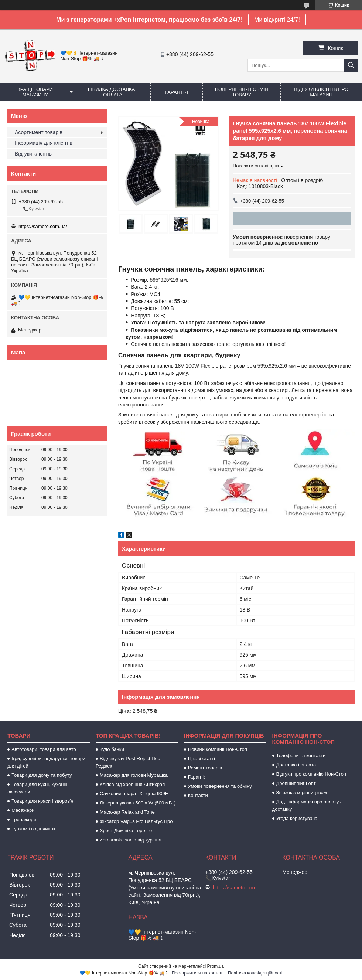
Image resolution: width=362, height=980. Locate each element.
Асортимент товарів (39, 132)
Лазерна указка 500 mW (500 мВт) (138, 803)
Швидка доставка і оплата (113, 92)
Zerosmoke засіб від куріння (131, 840)
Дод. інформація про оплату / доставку (307, 805)
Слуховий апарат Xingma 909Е (134, 794)
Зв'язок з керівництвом (302, 792)
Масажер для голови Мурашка (134, 775)
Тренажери (24, 819)
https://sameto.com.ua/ (43, 226)
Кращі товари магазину (35, 92)
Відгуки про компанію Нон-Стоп (311, 774)
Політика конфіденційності (255, 973)
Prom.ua (216, 966)
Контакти (198, 795)
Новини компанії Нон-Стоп (218, 749)
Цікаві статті (202, 758)
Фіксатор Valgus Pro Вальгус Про (136, 821)
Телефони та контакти (301, 756)
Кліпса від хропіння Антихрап (132, 784)
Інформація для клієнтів (44, 143)
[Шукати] (351, 65)
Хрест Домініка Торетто (126, 831)
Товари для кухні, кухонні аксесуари (37, 788)
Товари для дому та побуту (42, 775)
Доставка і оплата (296, 765)
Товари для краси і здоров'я (42, 801)
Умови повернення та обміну (220, 786)
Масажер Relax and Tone (127, 812)
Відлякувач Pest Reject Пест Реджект (129, 762)
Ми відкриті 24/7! (277, 20)
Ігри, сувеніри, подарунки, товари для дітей (46, 762)
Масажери (23, 810)
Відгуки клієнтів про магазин (321, 92)
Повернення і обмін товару (242, 92)
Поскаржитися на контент (198, 973)
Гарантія (177, 92)
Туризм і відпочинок (33, 829)
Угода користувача (297, 818)
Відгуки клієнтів (33, 154)
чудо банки (112, 749)
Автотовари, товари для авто (44, 749)
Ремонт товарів (205, 768)
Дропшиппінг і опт (296, 783)
